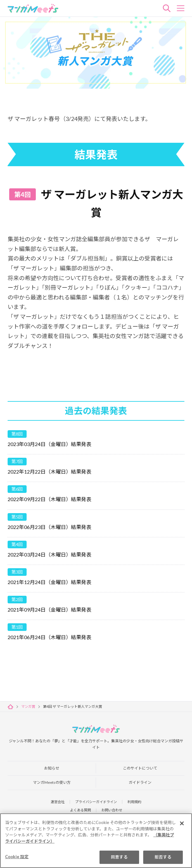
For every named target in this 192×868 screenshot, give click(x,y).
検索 (167, 8)
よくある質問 (80, 810)
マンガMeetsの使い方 (52, 781)
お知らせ (52, 766)
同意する (119, 857)
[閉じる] (182, 824)
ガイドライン (140, 781)
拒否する (163, 857)
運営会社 (55, 801)
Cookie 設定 (17, 857)
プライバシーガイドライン (96, 801)
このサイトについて (140, 766)
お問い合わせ (113, 810)
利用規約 (137, 801)
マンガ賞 (28, 703)
